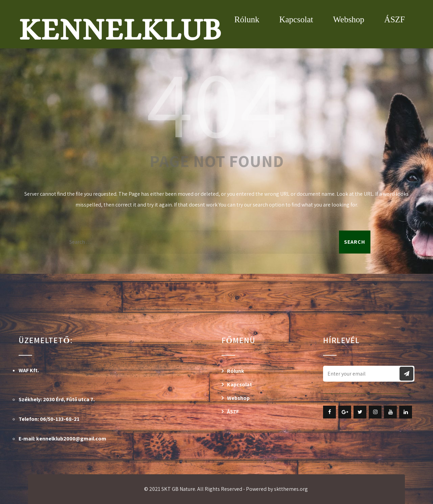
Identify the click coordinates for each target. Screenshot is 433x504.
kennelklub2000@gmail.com (71, 439)
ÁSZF (395, 19)
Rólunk (247, 19)
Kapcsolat (296, 19)
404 (216, 102)
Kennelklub (120, 29)
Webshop (348, 19)
